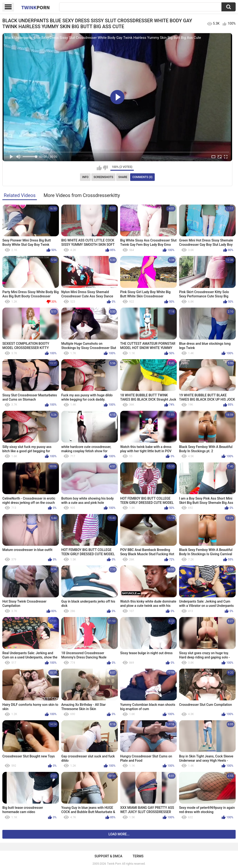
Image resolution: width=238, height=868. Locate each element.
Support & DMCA (108, 856)
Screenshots (104, 177)
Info (85, 177)
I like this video (99, 168)
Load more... (119, 834)
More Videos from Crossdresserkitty (82, 195)
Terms (138, 856)
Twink (35, 7)
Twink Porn (114, 864)
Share (123, 177)
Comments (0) (143, 177)
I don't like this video (105, 168)
